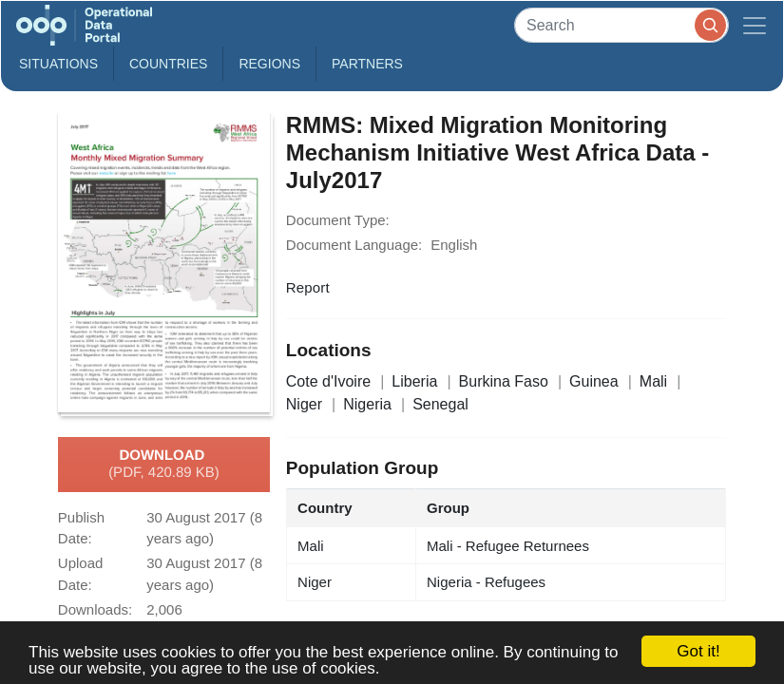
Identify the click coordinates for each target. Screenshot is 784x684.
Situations (58, 64)
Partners (367, 64)
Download (164, 465)
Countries (168, 64)
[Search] (621, 25)
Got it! (698, 651)
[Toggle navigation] (755, 25)
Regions (269, 64)
